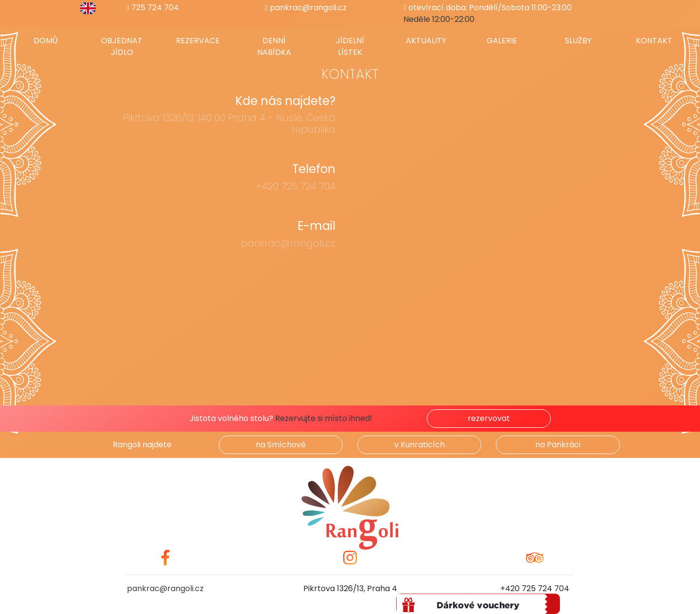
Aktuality (426, 41)
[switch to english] (88, 8)
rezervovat (489, 418)
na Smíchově (281, 445)
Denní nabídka (274, 46)
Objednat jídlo (122, 46)
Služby (578, 41)
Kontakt (654, 41)
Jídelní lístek (350, 46)
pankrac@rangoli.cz (306, 8)
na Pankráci (558, 445)
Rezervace (198, 41)
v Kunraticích (420, 445)
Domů (46, 41)
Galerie (502, 41)
